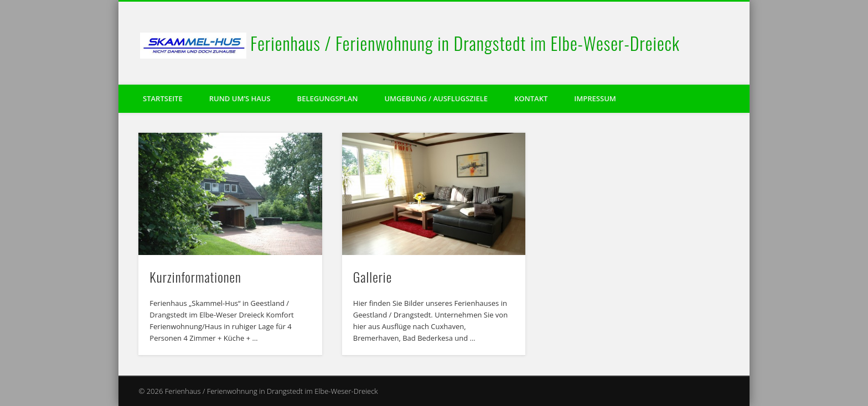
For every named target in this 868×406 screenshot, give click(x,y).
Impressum (595, 98)
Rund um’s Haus (240, 98)
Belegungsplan (328, 98)
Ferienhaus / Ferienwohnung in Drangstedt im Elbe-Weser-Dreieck (465, 43)
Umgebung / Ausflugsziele (436, 98)
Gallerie (373, 277)
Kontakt (531, 98)
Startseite (163, 98)
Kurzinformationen (195, 277)
